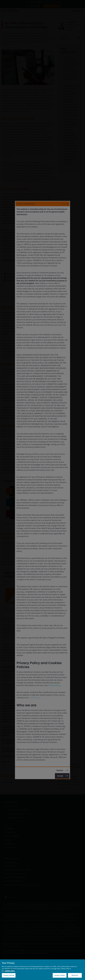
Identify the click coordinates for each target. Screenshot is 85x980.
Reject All (75, 975)
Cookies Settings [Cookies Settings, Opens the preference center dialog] (9, 975)
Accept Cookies (60, 975)
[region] (42, 970)
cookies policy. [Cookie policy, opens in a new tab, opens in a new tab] (10, 971)
